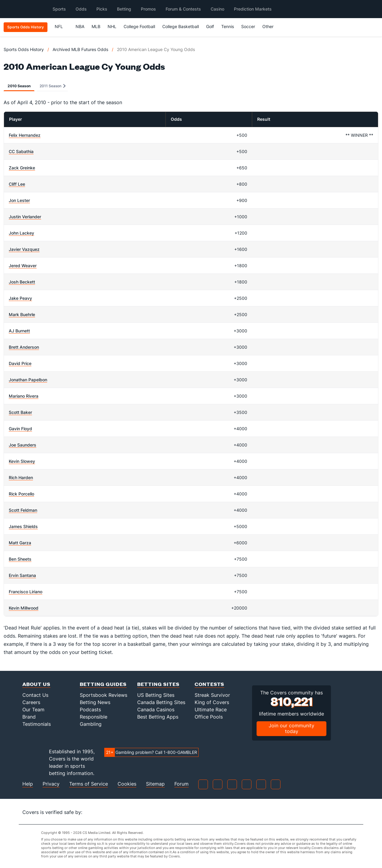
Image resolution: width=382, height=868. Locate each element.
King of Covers (212, 702)
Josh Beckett (22, 282)
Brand (29, 717)
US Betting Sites (156, 695)
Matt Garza (20, 543)
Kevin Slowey (22, 461)
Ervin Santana (22, 575)
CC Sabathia (21, 151)
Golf (210, 26)
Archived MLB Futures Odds (80, 49)
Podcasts (90, 709)
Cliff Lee (17, 184)
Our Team (33, 709)
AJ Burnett (19, 331)
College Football (139, 26)
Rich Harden (21, 477)
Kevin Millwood (24, 608)
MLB (96, 26)
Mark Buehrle (22, 314)
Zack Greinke (22, 168)
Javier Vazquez (24, 249)
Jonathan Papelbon (28, 380)
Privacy (51, 784)
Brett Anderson (24, 347)
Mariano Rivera (24, 396)
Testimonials (37, 724)
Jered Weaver (23, 266)
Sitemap (155, 784)
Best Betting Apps (158, 717)
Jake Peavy (20, 298)
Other (271, 26)
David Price (20, 363)
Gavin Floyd (20, 429)
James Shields (23, 526)
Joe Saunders (23, 445)
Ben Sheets (20, 559)
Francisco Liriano (26, 592)
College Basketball (181, 26)
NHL (112, 26)
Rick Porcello (21, 494)
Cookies (127, 784)
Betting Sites (158, 684)
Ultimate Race (211, 709)
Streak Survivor (212, 695)
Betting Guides (103, 684)
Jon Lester (19, 200)
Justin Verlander (25, 217)
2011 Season (53, 86)
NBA (80, 26)
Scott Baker (20, 412)
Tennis (228, 26)
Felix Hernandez (25, 135)
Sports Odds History (24, 49)
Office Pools (209, 717)
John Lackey (21, 233)
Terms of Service (89, 784)
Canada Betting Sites (161, 702)
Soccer (248, 26)
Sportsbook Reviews (104, 695)
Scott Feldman (23, 510)
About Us (36, 684)
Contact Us (35, 695)
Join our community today (291, 728)
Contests (209, 684)
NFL (62, 26)
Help (28, 784)
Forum (181, 784)
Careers (31, 702)
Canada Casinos (156, 709)
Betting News (95, 702)
